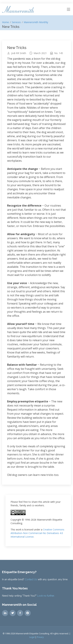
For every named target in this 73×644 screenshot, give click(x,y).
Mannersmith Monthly (36, 22)
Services (16, 22)
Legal (32, 637)
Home (5, 22)
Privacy (40, 637)
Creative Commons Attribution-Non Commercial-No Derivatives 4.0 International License (37, 533)
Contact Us (31, 579)
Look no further (46, 596)
